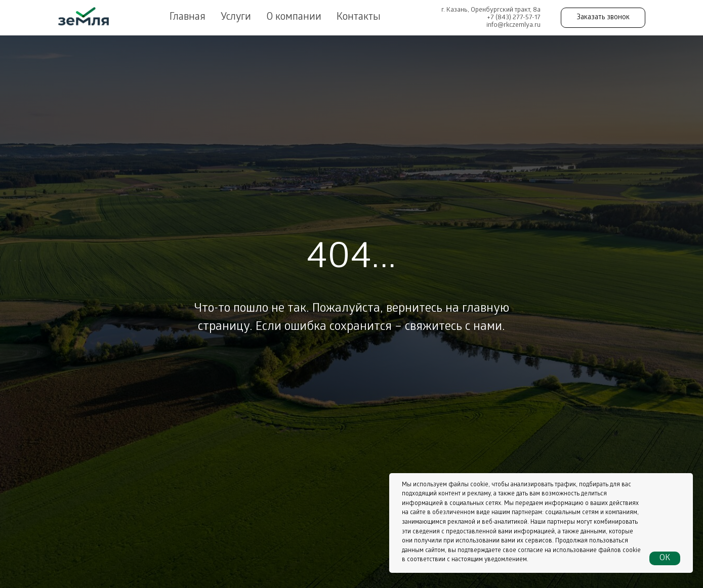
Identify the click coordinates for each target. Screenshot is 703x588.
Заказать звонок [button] (603, 18)
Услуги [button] (236, 18)
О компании (294, 18)
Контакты (359, 18)
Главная (188, 18)
